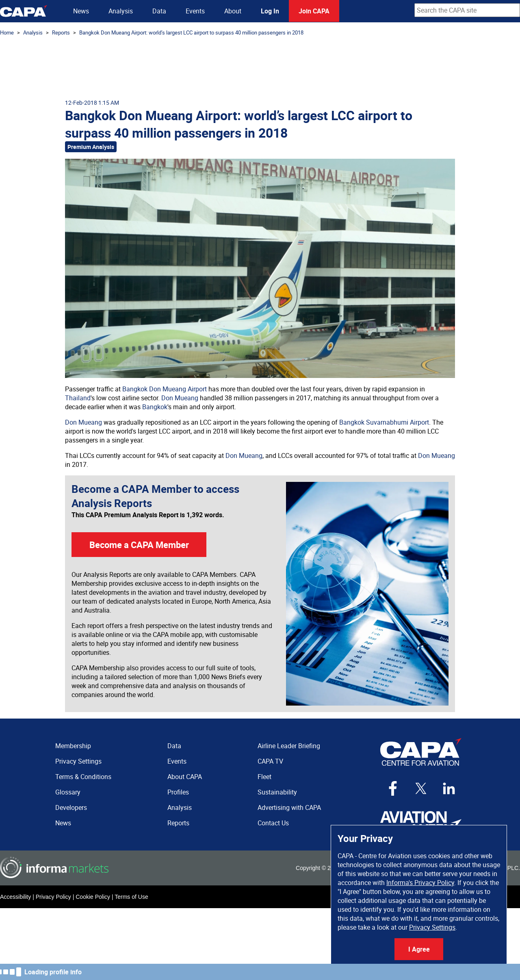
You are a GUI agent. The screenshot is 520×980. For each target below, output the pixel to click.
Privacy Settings (432, 927)
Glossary (68, 792)
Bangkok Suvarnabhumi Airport (384, 422)
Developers (71, 807)
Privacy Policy (53, 897)
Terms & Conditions (83, 777)
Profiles (178, 792)
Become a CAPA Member (139, 545)
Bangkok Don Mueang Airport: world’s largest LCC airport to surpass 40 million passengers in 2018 (191, 32)
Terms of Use (131, 897)
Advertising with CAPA (289, 807)
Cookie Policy (93, 897)
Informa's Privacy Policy (420, 883)
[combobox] (467, 10)
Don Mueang (180, 398)
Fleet (264, 777)
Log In (270, 11)
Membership (73, 746)
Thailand (78, 398)
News (81, 11)
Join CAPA (314, 11)
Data (159, 11)
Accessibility (15, 897)
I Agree (419, 949)
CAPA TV (270, 761)
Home (7, 32)
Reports (61, 32)
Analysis (121, 11)
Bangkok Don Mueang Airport (165, 389)
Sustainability (277, 792)
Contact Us (273, 823)
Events (195, 11)
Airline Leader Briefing (289, 746)
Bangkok (155, 407)
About (233, 11)
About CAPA (185, 777)
